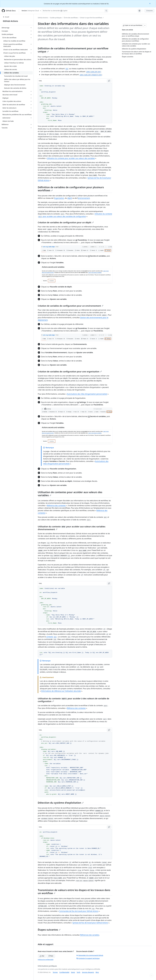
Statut (73, 972)
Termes (55, 972)
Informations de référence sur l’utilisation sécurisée (61, 691)
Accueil (6, 17)
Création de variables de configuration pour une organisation (70, 372)
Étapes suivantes (49, 930)
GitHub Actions (10, 21)
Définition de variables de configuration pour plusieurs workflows (71, 189)
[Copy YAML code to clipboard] (109, 81)
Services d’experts (88, 972)
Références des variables (90, 935)
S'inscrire (149, 11)
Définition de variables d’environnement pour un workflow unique (73, 50)
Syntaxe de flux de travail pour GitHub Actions (90, 923)
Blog (97, 972)
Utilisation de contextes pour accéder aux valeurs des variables (70, 494)
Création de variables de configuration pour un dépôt (66, 222)
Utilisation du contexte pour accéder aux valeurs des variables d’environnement (72, 528)
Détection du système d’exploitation (61, 803)
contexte (52, 637)
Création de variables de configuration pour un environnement (71, 306)
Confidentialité (64, 972)
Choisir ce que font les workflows (91, 18)
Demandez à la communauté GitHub (90, 955)
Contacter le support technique (88, 958)
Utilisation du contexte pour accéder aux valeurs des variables (71, 158)
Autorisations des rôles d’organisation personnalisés (87, 394)
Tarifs (79, 972)
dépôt (70, 198)
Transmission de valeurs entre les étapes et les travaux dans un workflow (74, 892)
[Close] (150, 3)
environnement (84, 198)
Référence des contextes (56, 506)
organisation (59, 198)
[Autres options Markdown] (145, 25)
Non (51, 956)
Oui (42, 956)
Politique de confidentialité (46, 960)
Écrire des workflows (71, 18)
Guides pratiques (56, 18)
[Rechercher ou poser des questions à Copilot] (75, 11)
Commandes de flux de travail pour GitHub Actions (79, 911)
